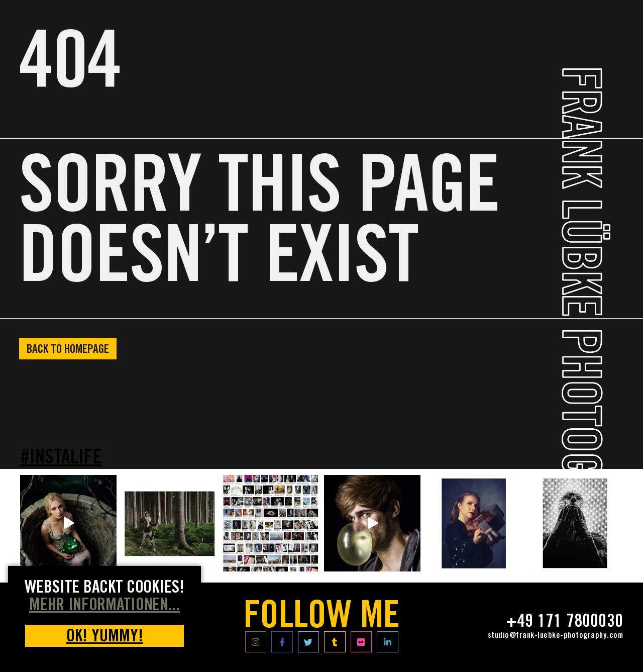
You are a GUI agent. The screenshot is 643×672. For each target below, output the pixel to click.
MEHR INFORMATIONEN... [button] (104, 606)
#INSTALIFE (61, 459)
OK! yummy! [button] (105, 638)
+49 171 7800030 (564, 623)
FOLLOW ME (322, 619)
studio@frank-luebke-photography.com (556, 636)
